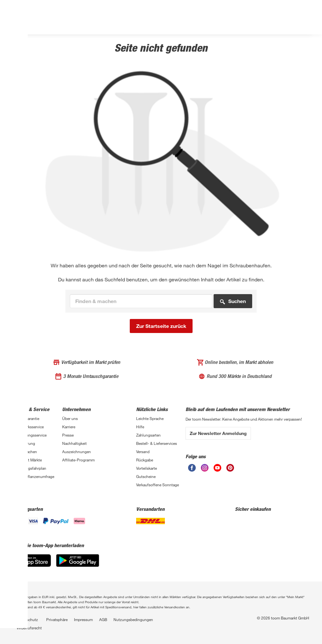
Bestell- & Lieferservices (157, 443)
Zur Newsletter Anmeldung (218, 433)
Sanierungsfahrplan (29, 468)
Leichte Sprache (150, 418)
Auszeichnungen (77, 452)
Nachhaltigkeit (74, 443)
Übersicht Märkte (27, 460)
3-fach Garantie (26, 418)
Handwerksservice (28, 427)
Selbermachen (25, 452)
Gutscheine (146, 476)
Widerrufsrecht (29, 628)
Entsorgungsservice (30, 435)
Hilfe (140, 427)
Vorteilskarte (146, 468)
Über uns (70, 418)
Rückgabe (145, 460)
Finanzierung (24, 443)
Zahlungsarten (148, 435)
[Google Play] (78, 565)
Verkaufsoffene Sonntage (157, 485)
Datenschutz (27, 619)
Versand (143, 452)
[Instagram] (205, 470)
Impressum (83, 619)
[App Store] (32, 565)
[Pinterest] (230, 470)
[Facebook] (192, 470)
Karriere (69, 427)
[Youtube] (217, 470)
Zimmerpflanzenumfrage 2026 (33, 479)
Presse (68, 435)
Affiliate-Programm (78, 460)
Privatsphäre (57, 619)
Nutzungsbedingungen (133, 619)
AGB (103, 619)
